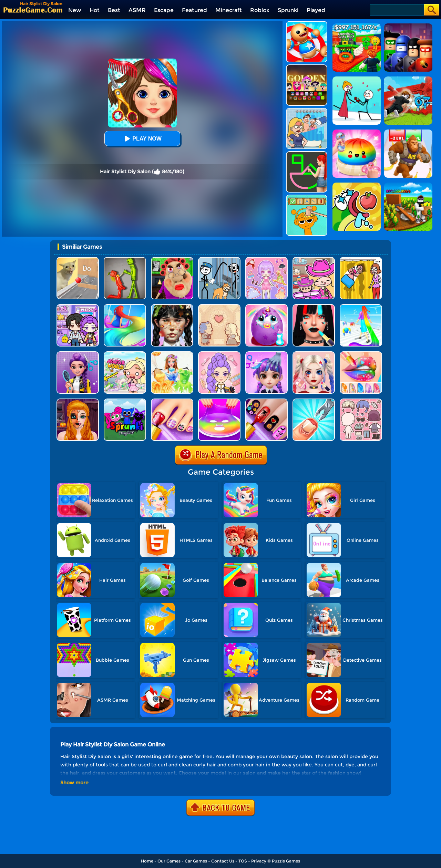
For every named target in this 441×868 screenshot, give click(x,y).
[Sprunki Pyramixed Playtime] (125, 401)
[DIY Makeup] (219, 401)
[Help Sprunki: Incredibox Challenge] (307, 197)
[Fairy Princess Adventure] (172, 354)
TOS (243, 861)
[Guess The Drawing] (307, 154)
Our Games (169, 861)
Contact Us (223, 861)
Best (114, 10)
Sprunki (288, 10)
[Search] (396, 10)
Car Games (196, 861)
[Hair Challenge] (361, 307)
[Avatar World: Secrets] (78, 307)
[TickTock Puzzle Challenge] (78, 260)
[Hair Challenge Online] (125, 307)
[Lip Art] (361, 354)
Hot (95, 10)
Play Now (142, 139)
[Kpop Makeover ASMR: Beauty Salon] (219, 354)
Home (147, 861)
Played (316, 10)
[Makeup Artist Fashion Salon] (314, 307)
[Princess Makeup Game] (314, 354)
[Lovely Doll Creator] (266, 260)
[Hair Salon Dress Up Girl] (266, 354)
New (75, 10)
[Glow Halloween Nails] (266, 401)
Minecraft (229, 10)
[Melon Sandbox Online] (125, 260)
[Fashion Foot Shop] (172, 401)
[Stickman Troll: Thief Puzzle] (219, 260)
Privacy (259, 861)
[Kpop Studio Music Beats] (307, 67)
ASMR (137, 10)
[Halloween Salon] (78, 401)
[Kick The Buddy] (307, 24)
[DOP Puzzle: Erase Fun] (307, 110)
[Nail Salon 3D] (314, 401)
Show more (74, 783)
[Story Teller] (219, 307)
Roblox (260, 10)
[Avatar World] (314, 260)
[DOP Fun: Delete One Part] (361, 260)
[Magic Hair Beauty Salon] (78, 354)
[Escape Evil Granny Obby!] (172, 260)
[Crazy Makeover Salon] (172, 307)
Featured (194, 10)
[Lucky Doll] (361, 401)
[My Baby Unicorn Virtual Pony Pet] (266, 307)
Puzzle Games (286, 861)
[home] (33, 10)
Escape (164, 10)
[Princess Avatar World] (125, 354)
